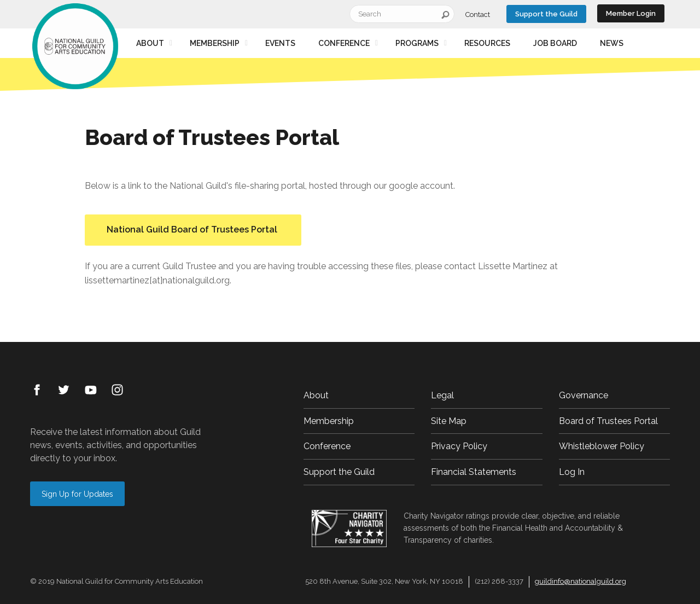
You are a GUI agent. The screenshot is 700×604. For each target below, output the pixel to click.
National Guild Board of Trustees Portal (193, 230)
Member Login (631, 13)
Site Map (449, 421)
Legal (442, 395)
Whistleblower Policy (602, 446)
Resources (487, 43)
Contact (478, 14)
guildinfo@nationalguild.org (581, 581)
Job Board (555, 43)
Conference (344, 43)
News (612, 43)
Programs (417, 43)
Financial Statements (474, 472)
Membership (215, 43)
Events (280, 43)
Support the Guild (546, 14)
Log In (572, 472)
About (150, 43)
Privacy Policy (459, 446)
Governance (584, 395)
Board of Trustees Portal (608, 421)
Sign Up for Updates (77, 494)
